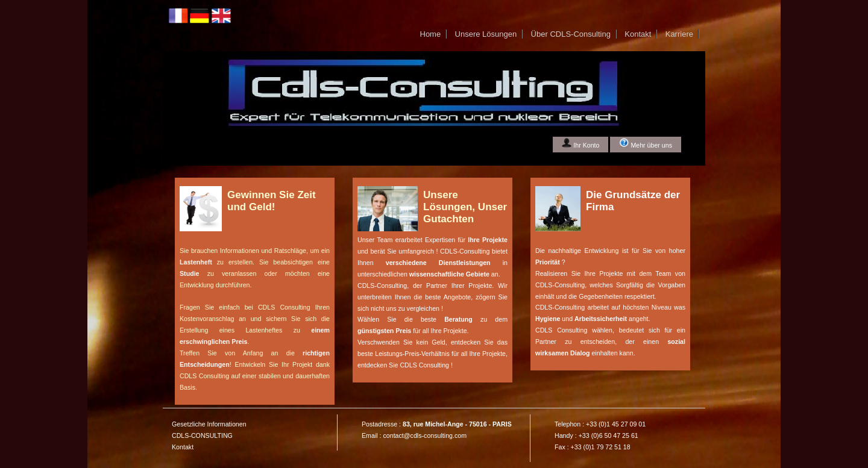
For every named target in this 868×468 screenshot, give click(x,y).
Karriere (679, 34)
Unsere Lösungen (486, 34)
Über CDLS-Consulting (571, 34)
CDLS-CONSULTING (202, 435)
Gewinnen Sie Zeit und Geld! (272, 201)
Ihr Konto (580, 143)
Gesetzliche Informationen (209, 424)
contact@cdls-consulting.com (425, 435)
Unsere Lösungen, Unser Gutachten (465, 207)
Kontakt (638, 34)
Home (430, 34)
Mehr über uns (646, 143)
